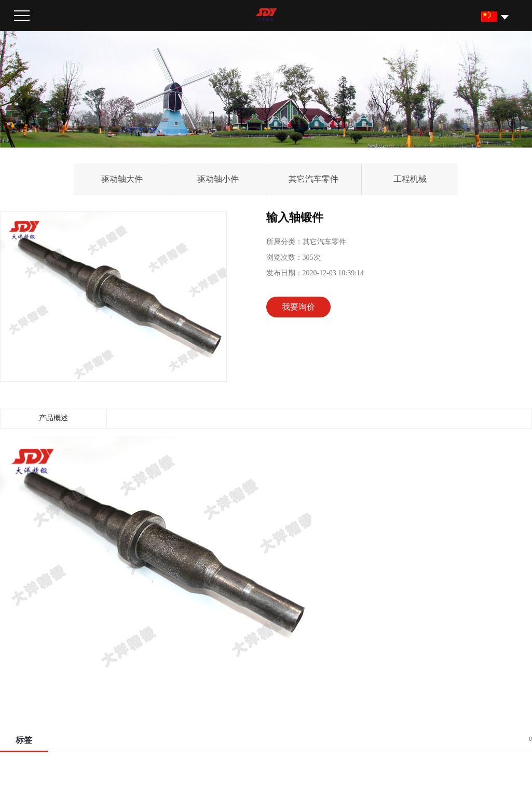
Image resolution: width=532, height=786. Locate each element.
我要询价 (298, 307)
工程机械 (410, 179)
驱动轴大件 (122, 179)
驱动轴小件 (218, 179)
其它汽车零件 (313, 179)
